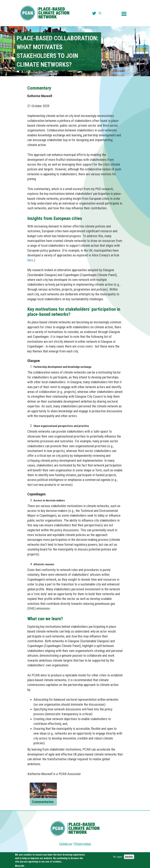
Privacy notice (83, 844)
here (30, 260)
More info (20, 866)
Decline (129, 857)
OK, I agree (118, 857)
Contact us (66, 844)
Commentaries (43, 802)
